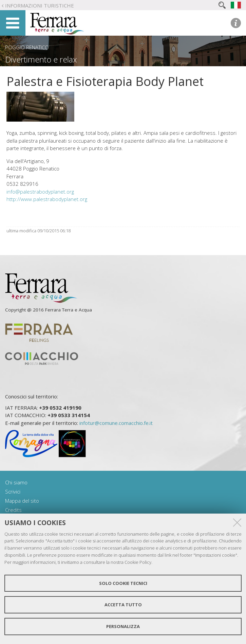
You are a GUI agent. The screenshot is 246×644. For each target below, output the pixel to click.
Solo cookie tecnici (123, 583)
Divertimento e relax (41, 59)
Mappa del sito (22, 501)
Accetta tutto (123, 605)
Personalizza (123, 626)
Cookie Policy (138, 562)
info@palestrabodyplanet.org (40, 192)
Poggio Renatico (27, 47)
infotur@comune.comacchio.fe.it (116, 423)
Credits (13, 510)
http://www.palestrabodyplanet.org (47, 199)
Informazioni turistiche (40, 5)
